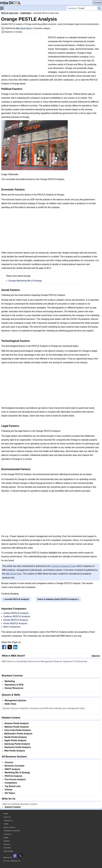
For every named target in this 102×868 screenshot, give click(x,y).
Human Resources (14, 688)
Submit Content (13, 807)
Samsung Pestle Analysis (17, 744)
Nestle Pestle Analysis (16, 737)
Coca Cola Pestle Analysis (18, 730)
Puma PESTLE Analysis (15, 623)
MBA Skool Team (23, 28)
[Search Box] (82, 8)
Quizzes (7, 841)
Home (6, 814)
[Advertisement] (24, 55)
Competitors (11, 783)
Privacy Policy (9, 827)
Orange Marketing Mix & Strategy (25, 281)
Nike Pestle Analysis (15, 751)
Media (6, 838)
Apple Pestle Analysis (15, 740)
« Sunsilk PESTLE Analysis (16, 599)
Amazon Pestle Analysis (17, 723)
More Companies (12, 627)
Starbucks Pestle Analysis (18, 747)
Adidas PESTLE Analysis (16, 613)
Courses (97, 3)
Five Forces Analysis (15, 779)
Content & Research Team (63, 566)
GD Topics (10, 793)
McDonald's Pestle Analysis (18, 734)
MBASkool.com (15, 861)
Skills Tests (10, 704)
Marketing (10, 681)
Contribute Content (12, 831)
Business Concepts (14, 766)
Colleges (7, 834)
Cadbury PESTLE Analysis (17, 616)
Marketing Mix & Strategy (17, 773)
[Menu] (3, 8)
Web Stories (8, 851)
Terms (6, 824)
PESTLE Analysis (13, 776)
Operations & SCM (14, 685)
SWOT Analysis (12, 769)
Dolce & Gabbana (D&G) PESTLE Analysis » (58, 599)
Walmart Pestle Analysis (17, 727)
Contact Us (8, 821)
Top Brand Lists (13, 786)
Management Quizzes (15, 700)
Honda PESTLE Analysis (16, 620)
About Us (96, 656)
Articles (9, 790)
